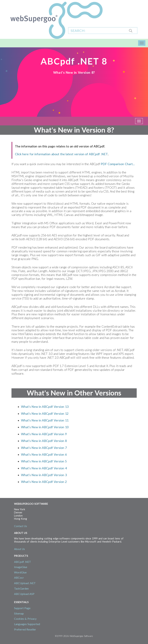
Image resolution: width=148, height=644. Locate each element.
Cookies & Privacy (25, 619)
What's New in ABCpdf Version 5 (44, 461)
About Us (20, 549)
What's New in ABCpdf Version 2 (44, 482)
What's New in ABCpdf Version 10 (45, 427)
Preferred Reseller (25, 629)
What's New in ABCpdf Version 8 (44, 441)
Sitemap (19, 613)
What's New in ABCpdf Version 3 (44, 475)
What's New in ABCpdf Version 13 (45, 407)
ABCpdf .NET (23, 562)
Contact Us (21, 526)
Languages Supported (27, 624)
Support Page (22, 608)
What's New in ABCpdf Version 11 (45, 420)
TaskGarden (21, 588)
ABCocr (19, 577)
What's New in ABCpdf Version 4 (44, 468)
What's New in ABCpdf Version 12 (45, 414)
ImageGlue (21, 567)
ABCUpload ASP (24, 594)
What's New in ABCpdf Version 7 (44, 448)
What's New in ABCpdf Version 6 (44, 455)
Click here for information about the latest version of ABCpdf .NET (61, 154)
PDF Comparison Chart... (118, 164)
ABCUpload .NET (25, 583)
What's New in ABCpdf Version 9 (44, 434)
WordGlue (20, 572)
